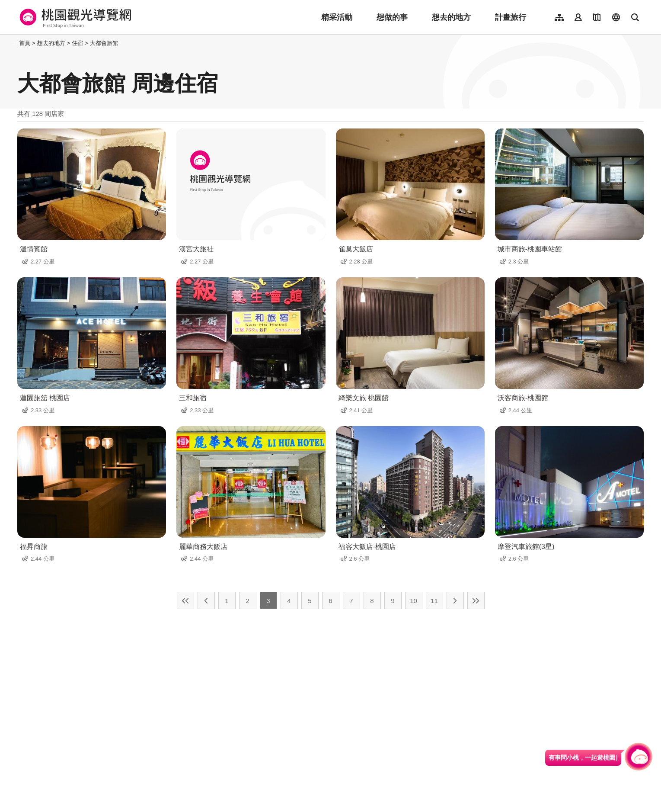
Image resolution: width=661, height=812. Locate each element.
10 (414, 601)
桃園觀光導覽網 (74, 17)
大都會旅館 (104, 43)
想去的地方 (451, 17)
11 (434, 601)
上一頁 (206, 600)
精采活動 (337, 17)
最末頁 (476, 600)
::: (15, 43)
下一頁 (455, 600)
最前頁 (185, 600)
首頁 (25, 43)
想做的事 (392, 17)
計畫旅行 (511, 17)
